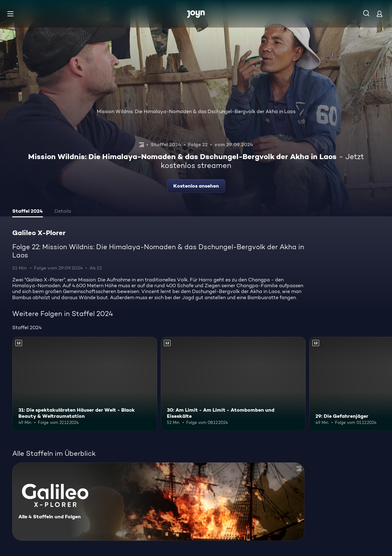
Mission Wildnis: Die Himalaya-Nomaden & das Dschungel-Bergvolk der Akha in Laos (196, 111)
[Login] (379, 14)
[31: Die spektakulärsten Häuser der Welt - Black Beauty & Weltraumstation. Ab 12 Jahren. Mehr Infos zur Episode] (85, 384)
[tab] (28, 212)
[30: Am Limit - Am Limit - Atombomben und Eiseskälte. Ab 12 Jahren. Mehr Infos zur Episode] (233, 384)
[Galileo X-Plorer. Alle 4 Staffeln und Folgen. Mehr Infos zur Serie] (158, 502)
